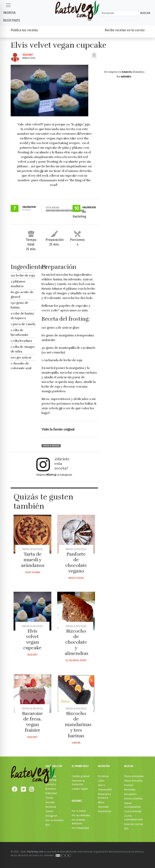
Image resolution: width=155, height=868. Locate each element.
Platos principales (134, 776)
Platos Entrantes (133, 781)
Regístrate (12, 20)
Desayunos (130, 794)
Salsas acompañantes (132, 805)
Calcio (101, 781)
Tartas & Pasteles (51, 446)
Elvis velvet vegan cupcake (32, 639)
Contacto (51, 784)
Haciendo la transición (78, 782)
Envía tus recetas (134, 824)
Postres (129, 785)
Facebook (51, 807)
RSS (48, 825)
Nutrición (104, 766)
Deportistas (105, 811)
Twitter (50, 811)
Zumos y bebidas (134, 798)
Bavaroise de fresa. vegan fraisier (32, 722)
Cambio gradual (81, 776)
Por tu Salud (79, 811)
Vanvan (76, 743)
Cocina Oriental (133, 811)
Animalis (50, 802)
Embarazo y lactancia (104, 796)
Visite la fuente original (58, 429)
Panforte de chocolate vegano (76, 562)
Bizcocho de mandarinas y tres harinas (78, 725)
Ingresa (9, 13)
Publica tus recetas (24, 30)
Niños (101, 802)
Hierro (101, 785)
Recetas (129, 766)
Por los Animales (81, 815)
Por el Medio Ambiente (79, 822)
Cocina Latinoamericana (133, 818)
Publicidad (51, 793)
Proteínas (103, 776)
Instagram (51, 816)
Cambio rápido (80, 789)
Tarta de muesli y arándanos (33, 560)
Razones (77, 801)
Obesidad (103, 807)
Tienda (49, 798)
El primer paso (80, 766)
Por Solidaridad (80, 828)
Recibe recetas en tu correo (125, 30)
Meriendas (130, 790)
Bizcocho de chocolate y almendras (77, 642)
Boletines (51, 789)
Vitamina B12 (105, 790)
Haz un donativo (55, 820)
